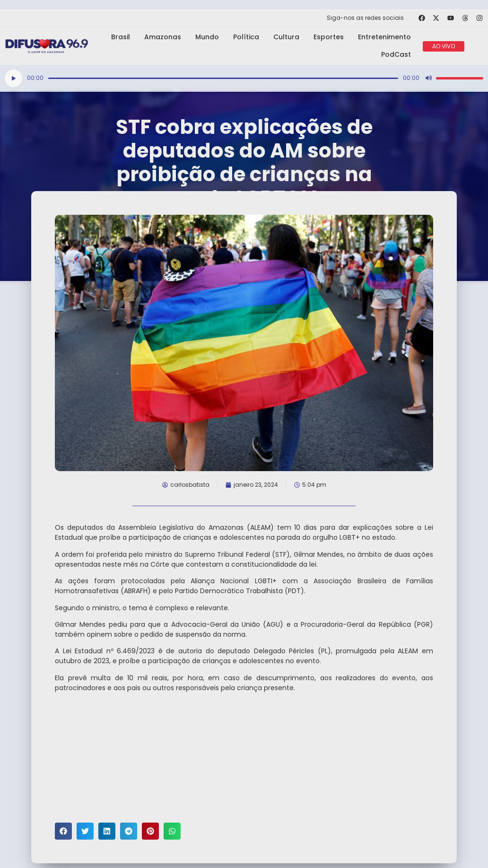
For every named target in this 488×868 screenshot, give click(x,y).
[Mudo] (428, 78)
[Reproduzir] (13, 78)
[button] (63, 831)
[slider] (223, 78)
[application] (244, 78)
